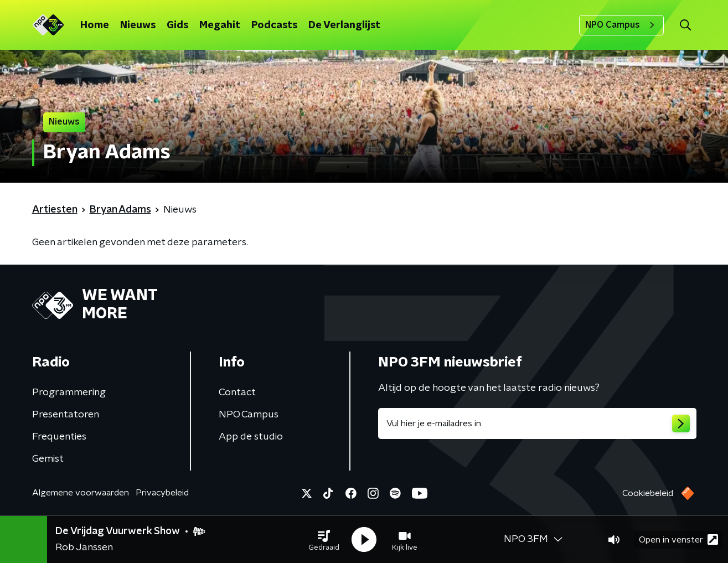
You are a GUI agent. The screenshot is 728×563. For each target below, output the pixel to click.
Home (95, 25)
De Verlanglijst (344, 25)
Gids (177, 25)
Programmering (69, 392)
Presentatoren (66, 415)
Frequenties (59, 437)
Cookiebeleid (648, 493)
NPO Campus (621, 25)
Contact (237, 392)
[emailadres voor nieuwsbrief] (537, 423)
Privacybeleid (162, 493)
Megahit (220, 25)
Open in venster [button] (678, 539)
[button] (324, 540)
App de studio (251, 437)
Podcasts (274, 25)
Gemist (48, 459)
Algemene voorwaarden (81, 493)
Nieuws (138, 25)
